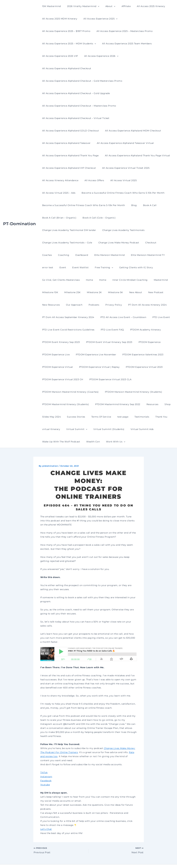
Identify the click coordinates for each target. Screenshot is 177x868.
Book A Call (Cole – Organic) (96, 205)
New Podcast (85, 280)
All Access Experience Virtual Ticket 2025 (65, 155)
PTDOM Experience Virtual (147, 342)
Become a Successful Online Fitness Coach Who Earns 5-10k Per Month (83, 180)
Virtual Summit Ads (88, 417)
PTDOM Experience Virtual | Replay (62, 355)
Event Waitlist (149, 243)
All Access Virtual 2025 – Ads (89, 168)
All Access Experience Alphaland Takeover (126, 118)
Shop (110, 392)
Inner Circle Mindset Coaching (59, 267)
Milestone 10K (107, 267)
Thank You (106, 404)
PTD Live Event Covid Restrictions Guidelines (139, 305)
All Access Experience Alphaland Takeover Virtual (70, 131)
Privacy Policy (163, 280)
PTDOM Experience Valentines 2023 (106, 342)
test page (71, 404)
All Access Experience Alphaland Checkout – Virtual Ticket (75, 106)
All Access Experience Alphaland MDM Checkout (69, 118)
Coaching (121, 230)
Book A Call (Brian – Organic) (58, 205)
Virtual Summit (149, 404)
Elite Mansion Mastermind (56, 243)
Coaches (107, 230)
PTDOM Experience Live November (61, 342)
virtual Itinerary (125, 404)
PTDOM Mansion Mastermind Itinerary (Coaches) (116, 367)
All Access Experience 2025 (98, 19)
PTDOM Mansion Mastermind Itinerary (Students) (70, 379)
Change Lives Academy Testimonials (62, 218)
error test (120, 243)
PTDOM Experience (103, 330)
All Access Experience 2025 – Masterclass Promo (69, 31)
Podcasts (145, 280)
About (106, 6)
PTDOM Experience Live (132, 330)
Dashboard (138, 230)
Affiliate (120, 6)
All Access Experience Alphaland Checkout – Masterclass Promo (78, 93)
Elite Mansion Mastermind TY (93, 243)
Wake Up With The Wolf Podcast (123, 417)
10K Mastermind (51, 6)
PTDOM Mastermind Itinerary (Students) (126, 379)
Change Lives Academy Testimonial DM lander (144, 205)
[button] (95, 6)
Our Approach (127, 280)
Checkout (92, 230)
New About (67, 280)
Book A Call (145, 193)
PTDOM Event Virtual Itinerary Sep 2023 (64, 330)
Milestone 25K (128, 267)
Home (147, 255)
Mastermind (88, 267)
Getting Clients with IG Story (81, 255)
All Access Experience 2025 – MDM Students (129, 31)
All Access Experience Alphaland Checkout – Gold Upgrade (75, 81)
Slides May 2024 (127, 392)
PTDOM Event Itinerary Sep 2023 (123, 317)
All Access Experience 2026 (152, 44)
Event (133, 243)
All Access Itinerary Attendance (111, 155)
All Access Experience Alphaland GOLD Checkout (141, 106)
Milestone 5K (49, 280)
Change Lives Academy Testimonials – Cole (113, 218)
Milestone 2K (147, 267)
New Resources (106, 280)
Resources (97, 392)
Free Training (50, 255)
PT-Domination (20, 218)
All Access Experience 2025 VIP (113, 44)
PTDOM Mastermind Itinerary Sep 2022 (64, 392)
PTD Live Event (100, 305)
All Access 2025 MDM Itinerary (59, 19)
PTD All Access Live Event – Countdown (64, 305)
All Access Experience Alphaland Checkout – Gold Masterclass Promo (81, 68)
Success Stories (149, 392)
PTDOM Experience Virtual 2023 (105, 355)
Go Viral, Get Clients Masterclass (121, 255)
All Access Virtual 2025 (54, 168)
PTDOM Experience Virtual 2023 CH (148, 355)
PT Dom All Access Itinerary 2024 (60, 292)
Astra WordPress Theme (120, 860)
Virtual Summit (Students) (57, 417)
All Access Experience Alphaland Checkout (66, 56)
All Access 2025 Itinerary (143, 6)
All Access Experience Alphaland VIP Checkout (138, 143)
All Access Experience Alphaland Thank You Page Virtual (74, 143)
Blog (131, 193)
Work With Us (51, 429)
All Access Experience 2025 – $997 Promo (143, 19)
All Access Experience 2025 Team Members (66, 44)
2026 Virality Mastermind (80, 6)
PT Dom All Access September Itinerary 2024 (110, 292)
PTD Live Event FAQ (53, 317)
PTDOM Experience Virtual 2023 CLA (62, 367)
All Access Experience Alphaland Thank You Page (131, 131)
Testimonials (88, 404)
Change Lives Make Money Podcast (62, 230)
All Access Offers (143, 155)
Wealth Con (153, 417)
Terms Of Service (51, 404)
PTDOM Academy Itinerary (84, 317)
